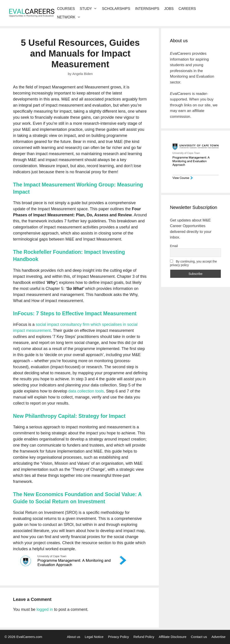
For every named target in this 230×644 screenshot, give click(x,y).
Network (70, 17)
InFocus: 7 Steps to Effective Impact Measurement (75, 313)
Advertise (218, 637)
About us (74, 637)
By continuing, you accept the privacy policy (194, 263)
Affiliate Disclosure (173, 637)
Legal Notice (94, 637)
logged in (45, 609)
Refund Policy (144, 637)
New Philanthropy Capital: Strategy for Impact (69, 416)
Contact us (199, 637)
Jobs (169, 9)
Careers (187, 9)
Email (174, 246)
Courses (66, 9)
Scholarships (116, 9)
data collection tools (86, 391)
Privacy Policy (118, 637)
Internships (147, 9)
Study (90, 9)
